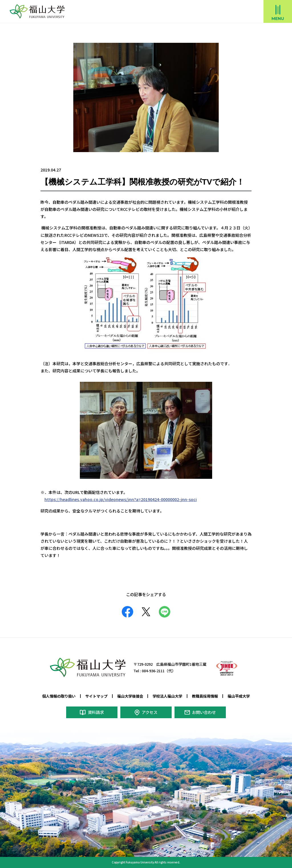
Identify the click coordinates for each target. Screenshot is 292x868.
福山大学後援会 (130, 696)
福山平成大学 (239, 696)
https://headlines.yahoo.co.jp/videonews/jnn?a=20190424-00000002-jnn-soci (120, 499)
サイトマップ (96, 696)
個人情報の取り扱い (59, 696)
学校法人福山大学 (167, 696)
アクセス (149, 712)
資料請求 (96, 712)
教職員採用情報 (205, 696)
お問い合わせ (204, 712)
